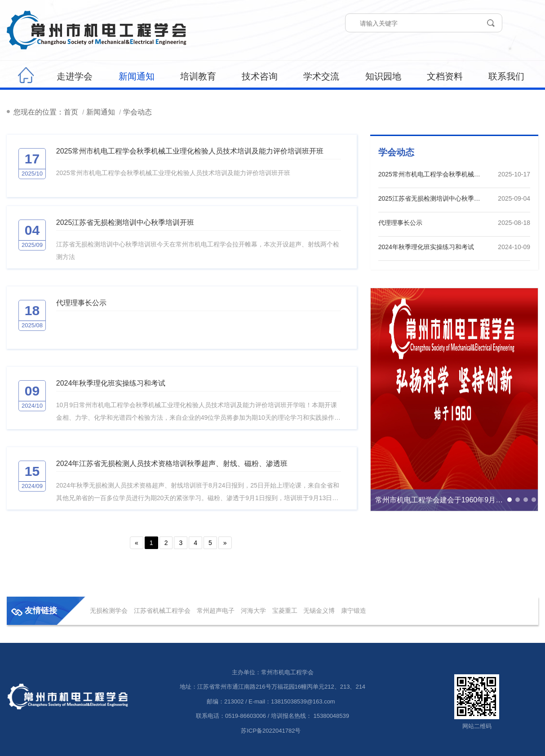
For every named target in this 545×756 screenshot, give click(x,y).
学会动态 (137, 112)
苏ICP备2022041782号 (271, 731)
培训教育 (198, 76)
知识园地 (383, 76)
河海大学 (253, 611)
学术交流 (321, 76)
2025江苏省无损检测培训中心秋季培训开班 (125, 222)
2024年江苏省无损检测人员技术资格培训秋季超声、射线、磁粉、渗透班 (172, 464)
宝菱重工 (285, 611)
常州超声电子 (216, 611)
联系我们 (506, 76)
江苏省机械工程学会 (162, 611)
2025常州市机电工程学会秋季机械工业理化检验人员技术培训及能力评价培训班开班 (190, 151)
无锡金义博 (319, 611)
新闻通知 (137, 76)
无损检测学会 (109, 611)
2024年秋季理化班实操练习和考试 (111, 383)
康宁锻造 (354, 611)
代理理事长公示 (81, 303)
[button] (510, 500)
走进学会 (75, 76)
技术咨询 (260, 76)
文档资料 (445, 76)
